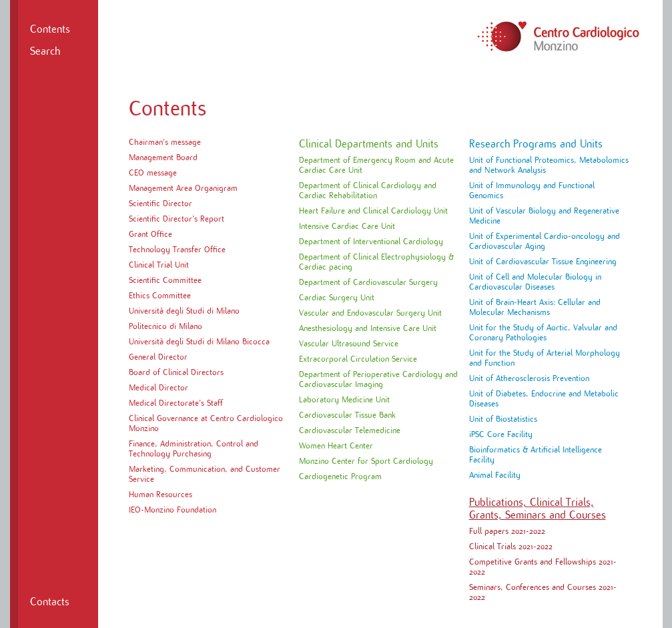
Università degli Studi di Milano (184, 311)
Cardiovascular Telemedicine (350, 430)
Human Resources (160, 495)
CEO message (153, 173)
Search (45, 51)
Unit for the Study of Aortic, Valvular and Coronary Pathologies (543, 333)
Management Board (163, 158)
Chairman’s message (165, 142)
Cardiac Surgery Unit (337, 298)
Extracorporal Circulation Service (358, 359)
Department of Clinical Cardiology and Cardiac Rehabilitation (368, 191)
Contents (50, 29)
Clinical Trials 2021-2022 (511, 547)
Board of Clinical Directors (176, 372)
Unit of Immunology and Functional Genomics (532, 191)
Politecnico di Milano (165, 326)
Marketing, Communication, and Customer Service (205, 474)
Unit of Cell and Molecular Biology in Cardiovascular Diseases (535, 282)
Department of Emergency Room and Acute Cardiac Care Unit (376, 165)
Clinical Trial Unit (159, 265)
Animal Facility (495, 475)
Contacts (50, 602)
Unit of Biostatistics (503, 419)
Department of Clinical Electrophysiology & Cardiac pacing (376, 262)
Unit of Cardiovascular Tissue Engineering (543, 262)
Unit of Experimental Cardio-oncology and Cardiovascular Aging (545, 241)
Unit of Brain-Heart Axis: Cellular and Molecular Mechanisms (535, 307)
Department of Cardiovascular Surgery (368, 282)
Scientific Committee (165, 280)
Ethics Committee (160, 296)
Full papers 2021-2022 (507, 531)
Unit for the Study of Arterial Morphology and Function (545, 358)
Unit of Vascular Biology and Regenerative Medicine (544, 216)
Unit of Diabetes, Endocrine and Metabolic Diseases (544, 399)
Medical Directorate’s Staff (176, 403)
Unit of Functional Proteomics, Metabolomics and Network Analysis (549, 165)
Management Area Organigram (183, 188)
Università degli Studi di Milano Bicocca (199, 342)
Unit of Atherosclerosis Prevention (529, 378)
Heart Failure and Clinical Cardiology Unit (373, 211)
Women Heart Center (336, 446)
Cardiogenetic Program (340, 477)
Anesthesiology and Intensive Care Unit (368, 328)
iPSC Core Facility (501, 434)
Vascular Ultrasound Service (349, 344)
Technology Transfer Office (177, 250)
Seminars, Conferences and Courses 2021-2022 (543, 592)
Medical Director (158, 388)
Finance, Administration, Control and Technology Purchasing (194, 449)
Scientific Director (160, 204)
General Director (158, 357)
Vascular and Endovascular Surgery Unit (370, 313)
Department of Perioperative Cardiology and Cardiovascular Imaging (378, 379)
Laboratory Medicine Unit (344, 400)
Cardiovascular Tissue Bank (347, 415)
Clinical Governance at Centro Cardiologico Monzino (206, 423)
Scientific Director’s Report (177, 219)
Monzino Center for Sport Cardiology (366, 461)
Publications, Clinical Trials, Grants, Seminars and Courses (538, 509)
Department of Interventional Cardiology (371, 242)
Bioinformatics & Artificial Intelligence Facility (536, 455)
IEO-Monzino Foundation (173, 510)
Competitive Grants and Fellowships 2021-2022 (543, 567)
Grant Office (150, 234)
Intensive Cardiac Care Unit (347, 226)
